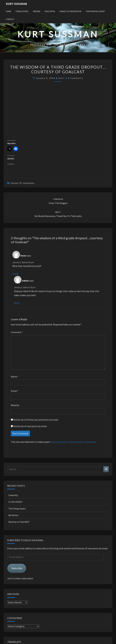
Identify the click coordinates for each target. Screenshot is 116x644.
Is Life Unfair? (16, 502)
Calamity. (13, 495)
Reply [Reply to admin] (17, 303)
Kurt (61, 78)
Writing (37, 11)
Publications (22, 11)
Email (15, 391)
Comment (17, 332)
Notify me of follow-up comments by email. (36, 420)
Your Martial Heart (95, 11)
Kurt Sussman (16, 4)
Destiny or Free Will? (19, 522)
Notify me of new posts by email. (30, 426)
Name (15, 377)
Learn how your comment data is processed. (74, 442)
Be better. (14, 515)
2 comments (76, 78)
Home (9, 11)
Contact (10, 19)
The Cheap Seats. (17, 509)
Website (15, 405)
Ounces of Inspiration (70, 11)
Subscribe (17, 568)
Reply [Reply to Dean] (15, 274)
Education (50, 11)
